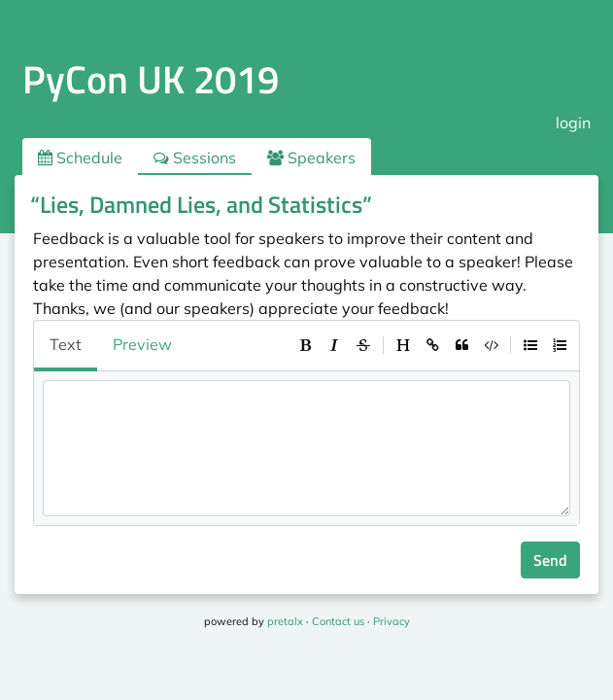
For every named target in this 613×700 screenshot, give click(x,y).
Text (66, 344)
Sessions (195, 157)
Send (550, 560)
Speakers (311, 157)
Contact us (338, 621)
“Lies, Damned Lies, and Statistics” (201, 204)
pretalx (285, 621)
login (573, 122)
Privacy (392, 621)
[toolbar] (432, 345)
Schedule (80, 157)
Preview (142, 344)
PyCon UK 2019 (151, 79)
